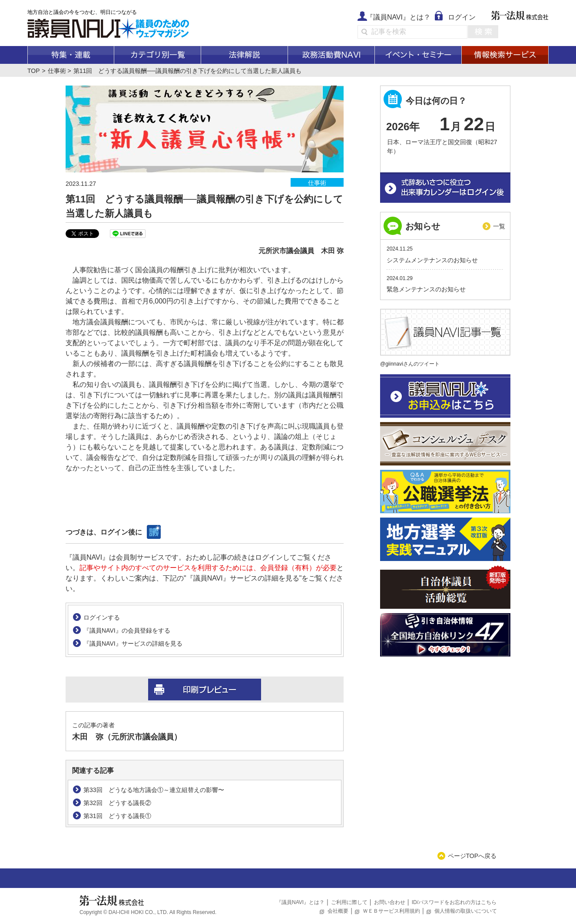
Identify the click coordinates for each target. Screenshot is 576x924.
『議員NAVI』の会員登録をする (127, 630)
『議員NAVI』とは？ (398, 17)
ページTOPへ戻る (472, 856)
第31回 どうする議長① (117, 816)
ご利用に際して (349, 902)
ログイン (462, 17)
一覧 (499, 226)
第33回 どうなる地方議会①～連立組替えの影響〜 (154, 790)
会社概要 (338, 911)
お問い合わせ (390, 902)
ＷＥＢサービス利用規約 (391, 911)
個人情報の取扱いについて (466, 911)
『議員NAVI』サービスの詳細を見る (133, 643)
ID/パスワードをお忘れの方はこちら (454, 902)
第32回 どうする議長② (117, 803)
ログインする (102, 617)
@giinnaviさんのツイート (410, 364)
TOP (34, 71)
